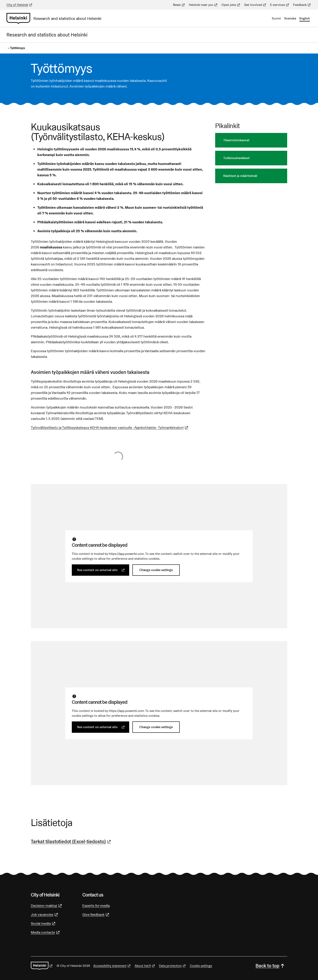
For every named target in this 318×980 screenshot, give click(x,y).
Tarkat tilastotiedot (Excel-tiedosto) (71, 841)
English (305, 18)
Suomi (276, 18)
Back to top (271, 966)
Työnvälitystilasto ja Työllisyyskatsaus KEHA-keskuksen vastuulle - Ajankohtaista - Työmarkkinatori (110, 427)
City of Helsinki (20, 5)
